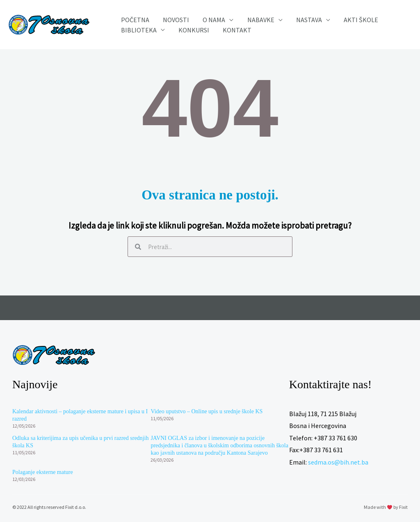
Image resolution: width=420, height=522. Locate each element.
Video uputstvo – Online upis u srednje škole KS (207, 411)
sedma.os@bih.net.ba (338, 462)
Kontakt (224, 32)
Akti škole (331, 16)
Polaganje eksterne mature (43, 472)
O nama (200, 16)
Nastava (284, 16)
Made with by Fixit (386, 507)
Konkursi (186, 32)
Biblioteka (136, 32)
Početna (132, 16)
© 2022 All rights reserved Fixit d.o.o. (49, 507)
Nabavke (242, 16)
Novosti (168, 16)
